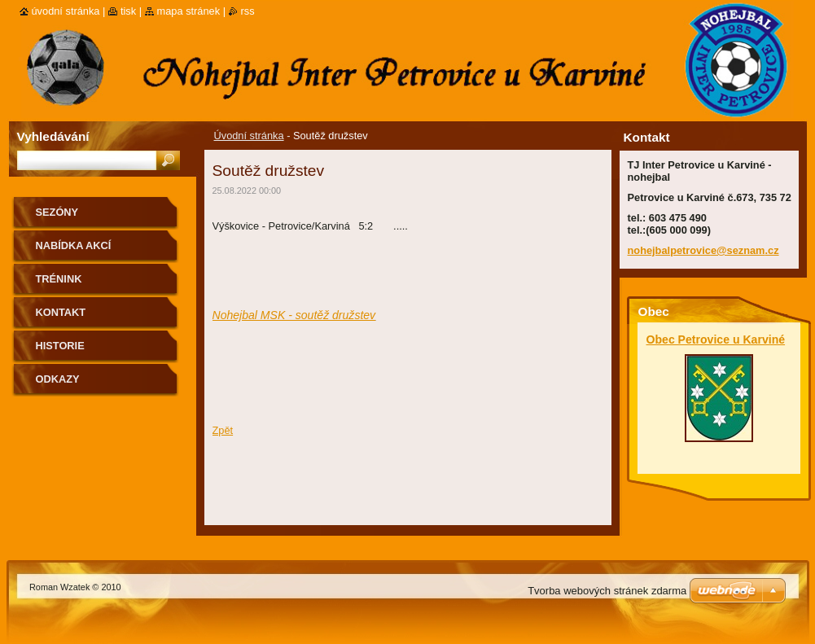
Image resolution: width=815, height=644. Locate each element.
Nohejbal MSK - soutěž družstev (294, 315)
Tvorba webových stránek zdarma (607, 591)
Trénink (59, 279)
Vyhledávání (53, 136)
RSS (248, 11)
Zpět (223, 430)
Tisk (128, 11)
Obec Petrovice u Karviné (716, 340)
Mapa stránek (189, 11)
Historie (60, 346)
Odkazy (58, 379)
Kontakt (61, 312)
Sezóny (57, 212)
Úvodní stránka (249, 136)
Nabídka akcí (74, 245)
